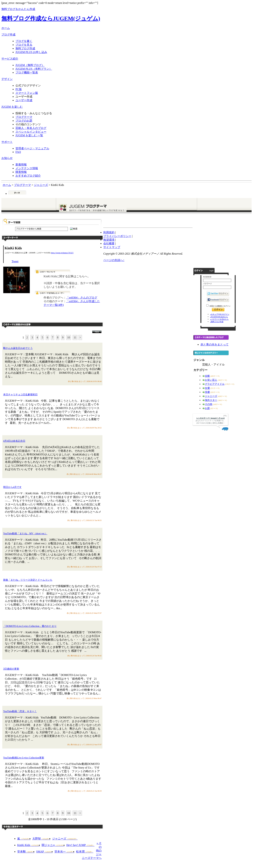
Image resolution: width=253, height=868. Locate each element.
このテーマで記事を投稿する (68, 315)
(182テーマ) (222, 380)
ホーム (6, 28)
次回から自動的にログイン (220, 306)
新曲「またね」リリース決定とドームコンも (28, 580)
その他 (209, 404)
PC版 (19, 89)
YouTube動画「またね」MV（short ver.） (25, 534)
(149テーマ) (218, 404)
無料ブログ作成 (25, 48)
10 (69, 337)
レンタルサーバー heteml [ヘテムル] (211, 418)
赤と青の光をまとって (215, 344)
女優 (207, 388)
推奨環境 (109, 240)
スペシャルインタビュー (31, 132)
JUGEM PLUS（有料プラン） (34, 69)
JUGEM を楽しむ (12, 107)
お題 (207, 408)
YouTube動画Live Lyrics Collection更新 (24, 758)
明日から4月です (12, 487)
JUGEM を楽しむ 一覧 (29, 135)
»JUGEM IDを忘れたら (219, 317)
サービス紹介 (10, 59)
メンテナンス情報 (27, 168)
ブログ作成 (8, 35)
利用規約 (109, 232)
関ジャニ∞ (53, 845)
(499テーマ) (215, 376)
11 (75, 337)
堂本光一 (64, 852)
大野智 (41, 839)
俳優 (207, 392)
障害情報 (21, 172)
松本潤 (85, 852)
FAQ (18, 152)
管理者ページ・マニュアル (32, 148)
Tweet (15, 261)
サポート (7, 142)
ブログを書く (24, 41)
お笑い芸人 (211, 380)
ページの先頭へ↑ (114, 260)
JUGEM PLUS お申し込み (31, 52)
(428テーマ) (222, 396)
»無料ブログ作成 (217, 322)
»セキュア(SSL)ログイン (220, 314)
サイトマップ (112, 247)
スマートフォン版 (27, 93)
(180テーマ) (222, 400)
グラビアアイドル (215, 384)
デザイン (7, 79)
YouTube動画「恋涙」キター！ (20, 711)
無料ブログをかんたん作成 (18, 9)
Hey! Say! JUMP (80, 845)
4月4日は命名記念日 (14, 441)
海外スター (211, 400)
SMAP (44, 852)
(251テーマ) (215, 388)
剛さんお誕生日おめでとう (18, 348)
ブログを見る (24, 45)
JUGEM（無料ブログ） (30, 65)
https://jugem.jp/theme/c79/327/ (62, 253)
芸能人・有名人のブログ (31, 128)
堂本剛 (26, 852)
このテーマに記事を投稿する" (52, 801)
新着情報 (21, 165)
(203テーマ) (215, 392)
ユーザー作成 (24, 100)
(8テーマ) (214, 408)
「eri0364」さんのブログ (82, 298)
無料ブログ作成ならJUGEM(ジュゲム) (51, 18)
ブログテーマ (24, 117)
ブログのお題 (24, 121)
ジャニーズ (65, 839)
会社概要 (109, 243)
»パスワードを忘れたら (219, 319)
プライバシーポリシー (117, 236)
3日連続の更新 (11, 669)
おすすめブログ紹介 (28, 176)
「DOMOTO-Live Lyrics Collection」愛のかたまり (30, 626)
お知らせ (7, 158)
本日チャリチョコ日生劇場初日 (20, 395)
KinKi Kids (29, 845)
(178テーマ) (230, 384)
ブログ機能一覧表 (27, 72)
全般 (207, 376)
